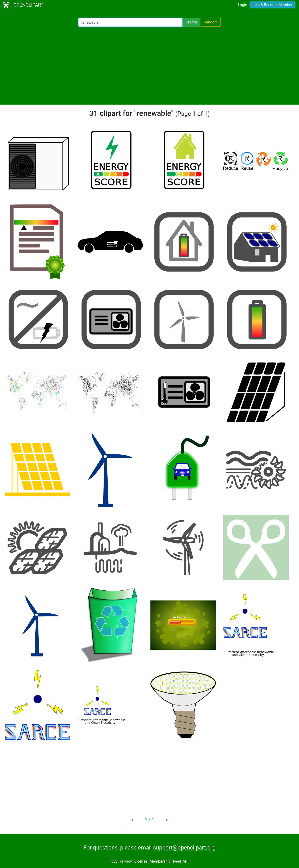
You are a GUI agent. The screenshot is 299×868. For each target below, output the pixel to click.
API (185, 861)
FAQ (114, 861)
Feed (177, 861)
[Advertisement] (149, 66)
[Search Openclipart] (130, 22)
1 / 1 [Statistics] (150, 820)
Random (211, 22)
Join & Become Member (273, 5)
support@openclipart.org (184, 848)
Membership (160, 861)
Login (242, 5)
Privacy (126, 861)
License (141, 861)
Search (191, 22)
